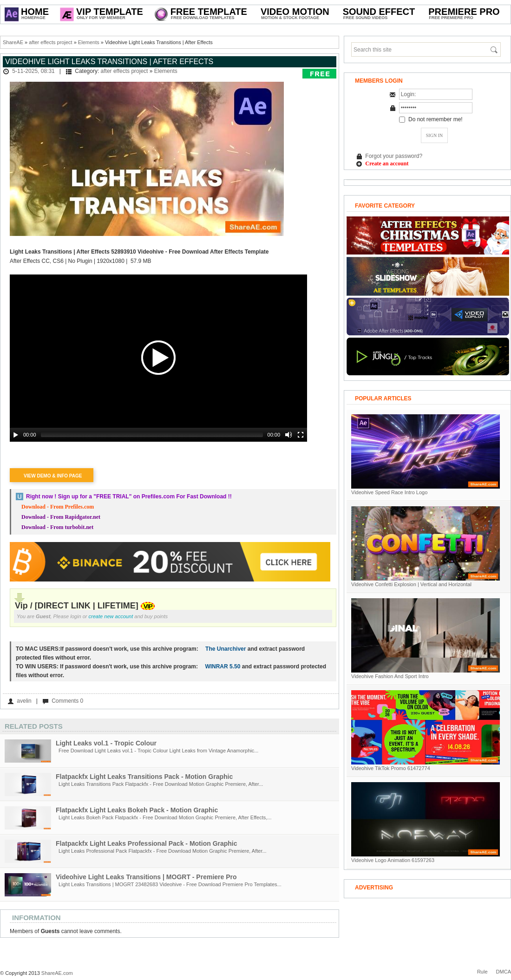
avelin (24, 701)
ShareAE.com (57, 973)
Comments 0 (67, 701)
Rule (482, 972)
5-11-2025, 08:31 (33, 71)
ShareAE (13, 42)
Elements (89, 42)
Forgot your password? (394, 156)
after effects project (50, 42)
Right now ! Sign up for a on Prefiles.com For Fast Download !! (129, 497)
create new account (111, 616)
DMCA (504, 972)
